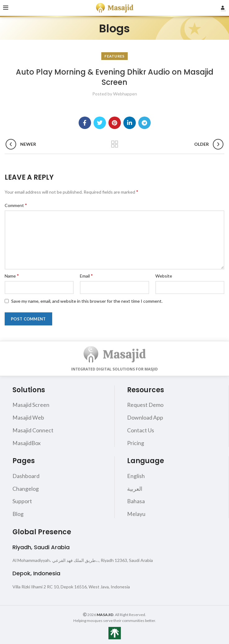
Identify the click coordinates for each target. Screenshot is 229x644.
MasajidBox (27, 442)
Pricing (136, 442)
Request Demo (145, 405)
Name (12, 276)
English (136, 475)
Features (114, 56)
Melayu (136, 513)
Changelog (26, 488)
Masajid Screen (31, 405)
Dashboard (26, 475)
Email (86, 276)
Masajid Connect (33, 430)
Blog (18, 513)
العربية (135, 488)
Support (22, 500)
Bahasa (136, 500)
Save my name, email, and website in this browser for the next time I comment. (87, 301)
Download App (145, 417)
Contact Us (141, 430)
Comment (16, 205)
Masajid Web (28, 417)
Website (164, 276)
